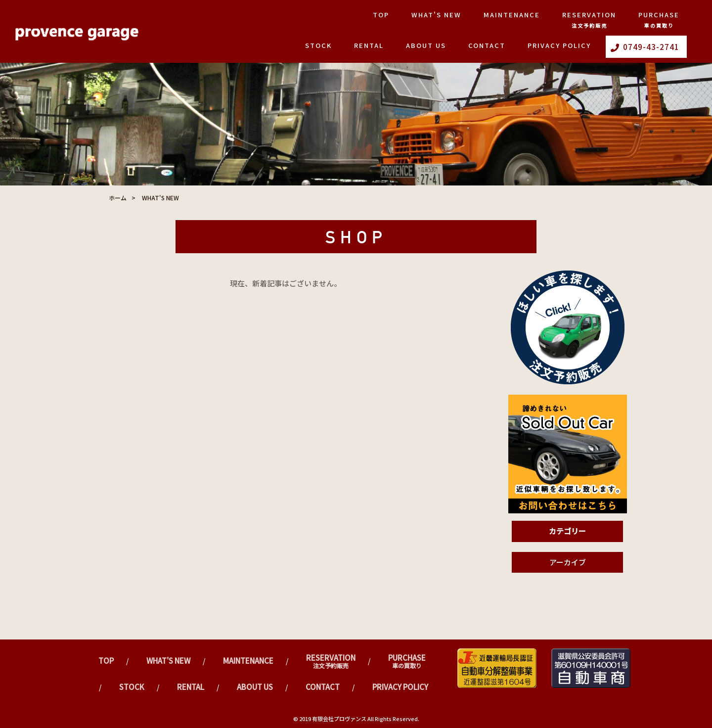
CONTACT (487, 45)
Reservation (589, 20)
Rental (369, 45)
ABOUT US (426, 45)
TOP (381, 15)
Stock (318, 45)
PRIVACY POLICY (559, 45)
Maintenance (512, 15)
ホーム (118, 198)
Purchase (659, 20)
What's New (436, 15)
